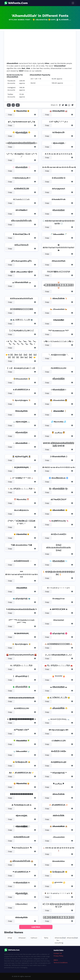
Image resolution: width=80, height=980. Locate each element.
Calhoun (34, 938)
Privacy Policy (58, 956)
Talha (46, 938)
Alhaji (10, 938)
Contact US (58, 953)
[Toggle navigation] (73, 3)
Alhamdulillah (72, 938)
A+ (18, 105)
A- (9, 105)
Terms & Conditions (61, 963)
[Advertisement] (40, 46)
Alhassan (22, 938)
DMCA (56, 960)
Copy (10, 115)
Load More (36, 927)
